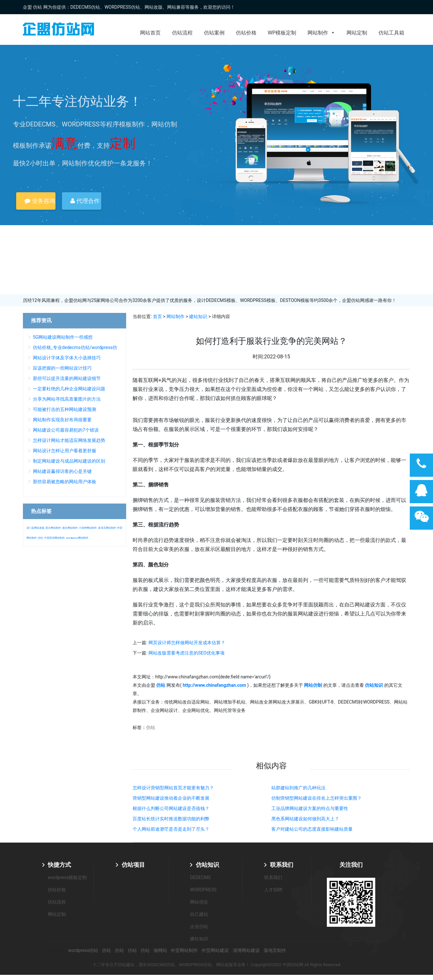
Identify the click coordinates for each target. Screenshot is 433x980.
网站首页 (150, 33)
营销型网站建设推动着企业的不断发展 (171, 798)
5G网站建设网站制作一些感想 (63, 337)
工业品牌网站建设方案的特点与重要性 (310, 808)
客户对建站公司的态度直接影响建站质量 (312, 829)
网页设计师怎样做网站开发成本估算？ (187, 643)
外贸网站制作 (184, 950)
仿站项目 (133, 865)
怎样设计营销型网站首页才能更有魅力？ (173, 788)
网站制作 (321, 33)
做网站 (160, 950)
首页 (157, 316)
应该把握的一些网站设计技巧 (62, 368)
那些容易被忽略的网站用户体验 (65, 482)
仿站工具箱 (391, 33)
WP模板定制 (282, 33)
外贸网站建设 (215, 950)
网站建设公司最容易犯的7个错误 (66, 430)
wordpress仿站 (83, 950)
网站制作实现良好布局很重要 (62, 420)
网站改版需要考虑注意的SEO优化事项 (186, 653)
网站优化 (199, 902)
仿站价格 (246, 33)
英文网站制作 (53, 528)
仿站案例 (214, 33)
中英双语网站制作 (55, 538)
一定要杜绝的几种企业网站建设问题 (69, 389)
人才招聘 (273, 890)
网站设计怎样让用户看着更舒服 (65, 451)
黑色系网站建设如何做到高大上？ (305, 819)
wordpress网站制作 (77, 538)
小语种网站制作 (88, 528)
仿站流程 (182, 33)
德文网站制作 (70, 528)
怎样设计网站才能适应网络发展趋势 (69, 440)
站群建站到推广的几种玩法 (298, 788)
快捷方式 (59, 865)
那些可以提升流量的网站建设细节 (67, 378)
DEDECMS (200, 877)
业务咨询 (40, 201)
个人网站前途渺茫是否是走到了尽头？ (171, 829)
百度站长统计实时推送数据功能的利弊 (171, 819)
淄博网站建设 (246, 950)
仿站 (151, 727)
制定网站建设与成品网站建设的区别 (69, 461)
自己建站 (199, 914)
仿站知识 (207, 865)
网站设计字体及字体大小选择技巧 (67, 358)
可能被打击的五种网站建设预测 (65, 409)
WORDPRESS (203, 890)
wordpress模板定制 (67, 877)
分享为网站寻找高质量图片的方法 (67, 399)
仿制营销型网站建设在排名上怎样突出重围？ (317, 798)
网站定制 (357, 33)
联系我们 (282, 865)
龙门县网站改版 (35, 528)
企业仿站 (199, 926)
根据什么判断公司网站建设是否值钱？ (171, 808)
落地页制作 (275, 950)
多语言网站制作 (107, 528)
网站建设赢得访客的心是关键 (62, 471)
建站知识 (198, 316)
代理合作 (85, 201)
